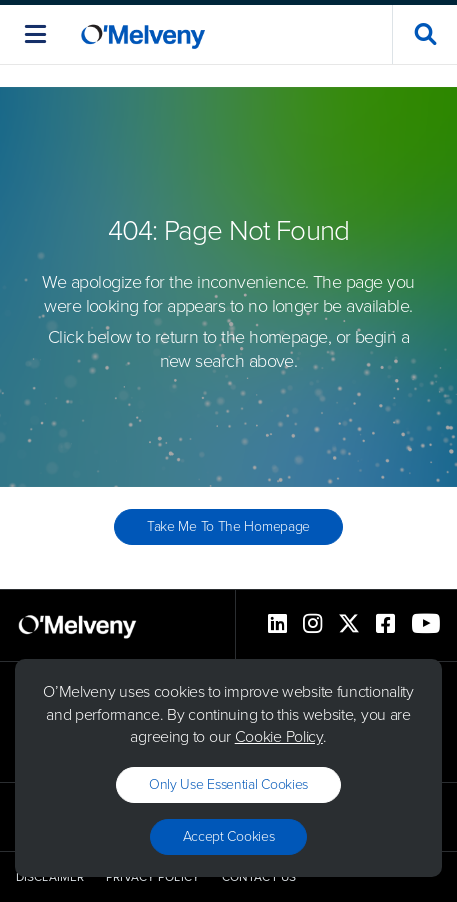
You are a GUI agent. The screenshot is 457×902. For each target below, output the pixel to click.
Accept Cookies (229, 836)
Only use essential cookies (228, 784)
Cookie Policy (279, 736)
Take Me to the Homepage (228, 526)
